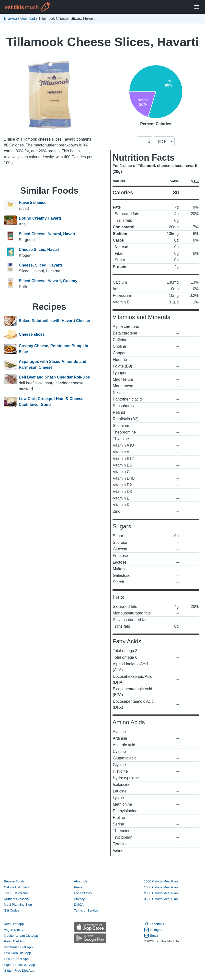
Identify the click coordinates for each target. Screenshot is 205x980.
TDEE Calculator (16, 893)
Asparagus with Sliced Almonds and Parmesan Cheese (53, 364)
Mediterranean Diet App (21, 936)
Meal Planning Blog (18, 905)
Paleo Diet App (15, 941)
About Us (81, 881)
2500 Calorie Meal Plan (161, 893)
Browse (10, 18)
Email (151, 936)
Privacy (79, 899)
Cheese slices (32, 334)
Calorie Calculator (17, 887)
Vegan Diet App (15, 930)
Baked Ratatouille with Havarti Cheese (54, 321)
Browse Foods (14, 881)
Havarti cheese (33, 203)
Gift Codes (12, 910)
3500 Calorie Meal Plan (161, 899)
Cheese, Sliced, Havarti (40, 265)
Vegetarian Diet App (18, 947)
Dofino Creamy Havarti (40, 218)
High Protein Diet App (19, 965)
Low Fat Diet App (16, 959)
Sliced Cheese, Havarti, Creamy (48, 281)
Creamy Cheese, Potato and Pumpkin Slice (54, 349)
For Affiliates (83, 893)
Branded (28, 18)
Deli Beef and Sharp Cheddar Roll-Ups (54, 377)
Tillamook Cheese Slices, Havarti (102, 42)
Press (78, 887)
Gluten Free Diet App (19, 971)
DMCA (79, 905)
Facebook (154, 924)
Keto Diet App (14, 924)
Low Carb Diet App (17, 953)
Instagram (154, 930)
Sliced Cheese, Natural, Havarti (48, 234)
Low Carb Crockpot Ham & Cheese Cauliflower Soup (51, 402)
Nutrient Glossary (16, 899)
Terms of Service (86, 910)
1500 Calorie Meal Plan (161, 881)
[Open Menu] (197, 7)
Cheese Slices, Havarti (40, 250)
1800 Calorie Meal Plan (161, 887)
